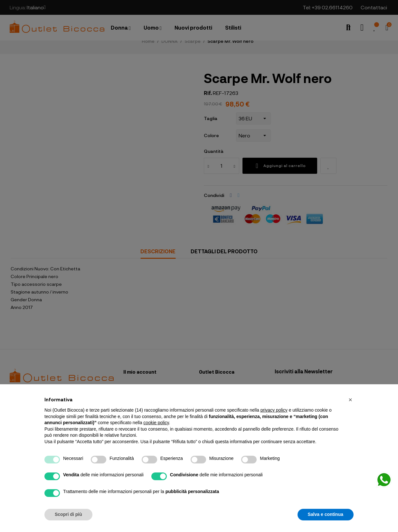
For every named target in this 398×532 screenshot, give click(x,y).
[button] (350, 400)
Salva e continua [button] (326, 514)
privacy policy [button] (274, 410)
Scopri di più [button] (68, 514)
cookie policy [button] (156, 423)
